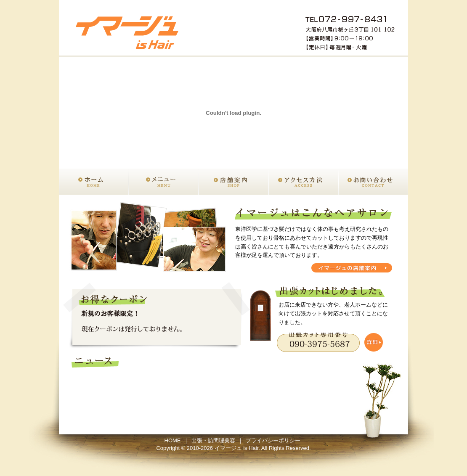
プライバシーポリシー (273, 440)
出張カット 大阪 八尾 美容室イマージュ (129, 29)
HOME (173, 440)
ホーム (94, 182)
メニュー (164, 182)
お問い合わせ (373, 182)
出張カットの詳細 (330, 342)
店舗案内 (233, 182)
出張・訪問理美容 (213, 440)
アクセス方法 (303, 182)
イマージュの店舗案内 (352, 268)
